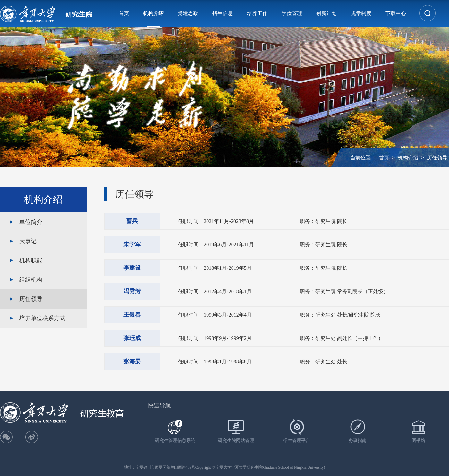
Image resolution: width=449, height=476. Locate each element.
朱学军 (132, 244)
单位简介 (31, 222)
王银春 (132, 315)
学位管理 (292, 13)
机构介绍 (153, 13)
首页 (124, 13)
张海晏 (132, 361)
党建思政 (188, 13)
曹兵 (132, 221)
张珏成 (132, 338)
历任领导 (437, 158)
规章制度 (361, 13)
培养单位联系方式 (42, 318)
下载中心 (396, 13)
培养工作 (257, 13)
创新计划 (326, 13)
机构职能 (31, 260)
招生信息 (223, 13)
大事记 (28, 241)
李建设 (132, 268)
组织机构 (31, 280)
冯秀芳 (132, 291)
